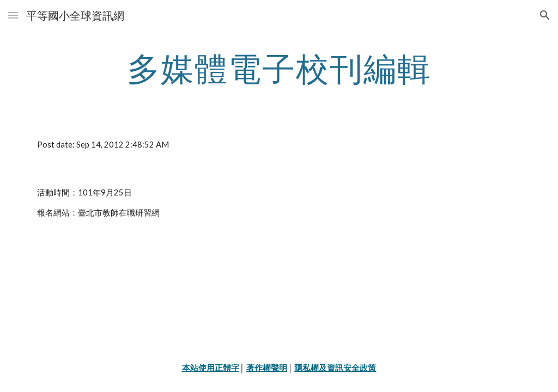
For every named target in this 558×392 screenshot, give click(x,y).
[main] (279, 68)
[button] (13, 15)
